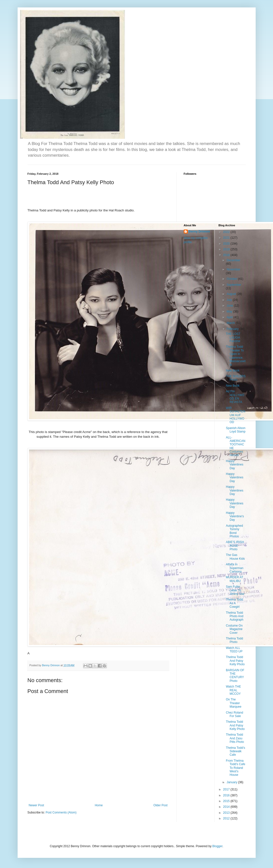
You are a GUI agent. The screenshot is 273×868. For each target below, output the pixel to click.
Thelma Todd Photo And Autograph (235, 616)
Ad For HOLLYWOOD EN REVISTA (235, 397)
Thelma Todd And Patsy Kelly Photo (235, 661)
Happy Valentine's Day (235, 516)
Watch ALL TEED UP (234, 650)
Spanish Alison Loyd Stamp (236, 430)
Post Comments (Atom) (61, 812)
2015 (227, 801)
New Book (233, 371)
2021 (227, 238)
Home (99, 805)
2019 (227, 249)
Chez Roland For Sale (234, 714)
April (230, 317)
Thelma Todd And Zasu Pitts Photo (235, 738)
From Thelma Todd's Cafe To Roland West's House (236, 768)
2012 (227, 818)
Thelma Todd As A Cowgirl (234, 603)
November (233, 269)
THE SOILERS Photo (236, 378)
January (232, 782)
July (230, 300)
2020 (227, 244)
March (231, 323)
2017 (227, 789)
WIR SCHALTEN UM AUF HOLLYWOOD (236, 415)
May (230, 312)
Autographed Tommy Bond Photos (234, 531)
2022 (227, 232)
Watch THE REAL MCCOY (233, 690)
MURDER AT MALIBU (235, 579)
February (233, 329)
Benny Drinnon (199, 231)
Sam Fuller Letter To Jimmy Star (235, 590)
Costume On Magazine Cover (234, 629)
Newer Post (36, 805)
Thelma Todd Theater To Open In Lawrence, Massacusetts (236, 356)
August (232, 294)
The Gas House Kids (235, 557)
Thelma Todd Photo (234, 640)
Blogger (217, 846)
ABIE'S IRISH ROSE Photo (235, 546)
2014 (227, 807)
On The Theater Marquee (234, 703)
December (233, 260)
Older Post (161, 805)
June (230, 306)
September (234, 285)
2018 (227, 255)
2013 (227, 813)
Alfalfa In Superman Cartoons (235, 568)
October (232, 279)
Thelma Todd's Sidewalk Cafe (235, 751)
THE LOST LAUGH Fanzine (233, 337)
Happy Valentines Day (235, 465)
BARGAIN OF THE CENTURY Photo (235, 676)
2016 (227, 795)
